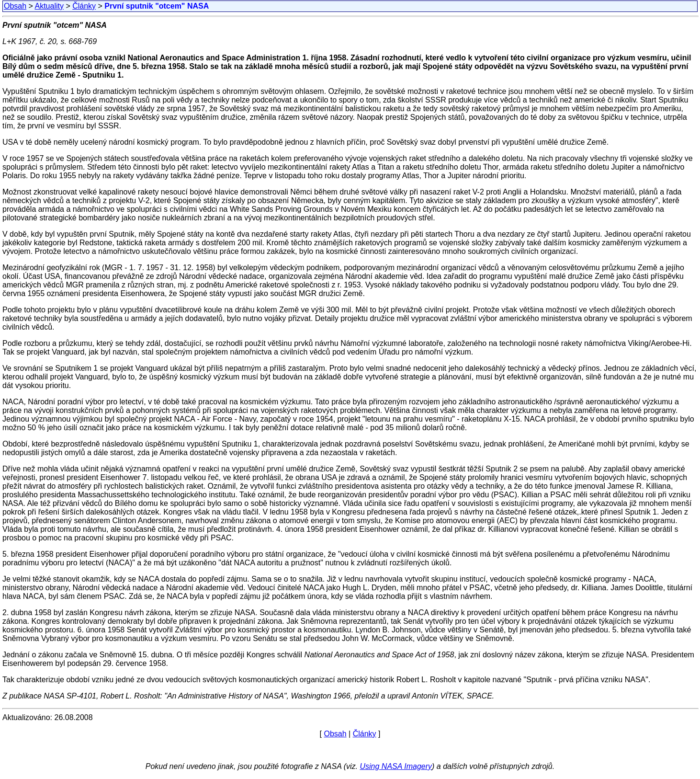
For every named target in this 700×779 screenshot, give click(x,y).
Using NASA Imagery (396, 766)
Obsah (15, 6)
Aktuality (49, 6)
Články (84, 6)
